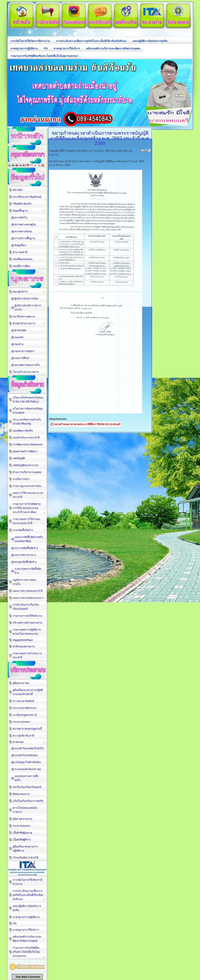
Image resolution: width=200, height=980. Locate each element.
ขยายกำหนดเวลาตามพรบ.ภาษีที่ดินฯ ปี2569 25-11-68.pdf (87, 424)
